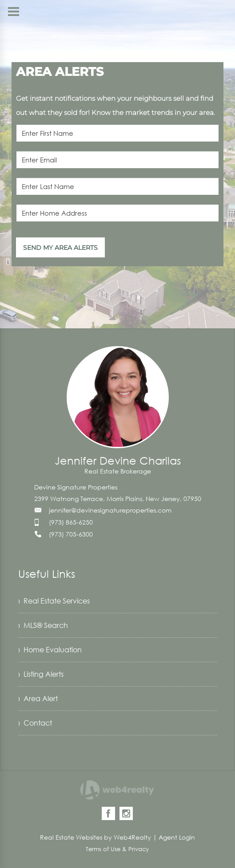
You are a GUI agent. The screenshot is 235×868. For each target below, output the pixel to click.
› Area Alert (38, 698)
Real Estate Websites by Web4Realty (96, 837)
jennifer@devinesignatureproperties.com (110, 510)
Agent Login (177, 837)
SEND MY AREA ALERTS (60, 248)
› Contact (35, 723)
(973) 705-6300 (71, 534)
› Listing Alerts (41, 674)
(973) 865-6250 (71, 522)
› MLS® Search (43, 625)
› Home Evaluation (50, 650)
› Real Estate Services (54, 601)
